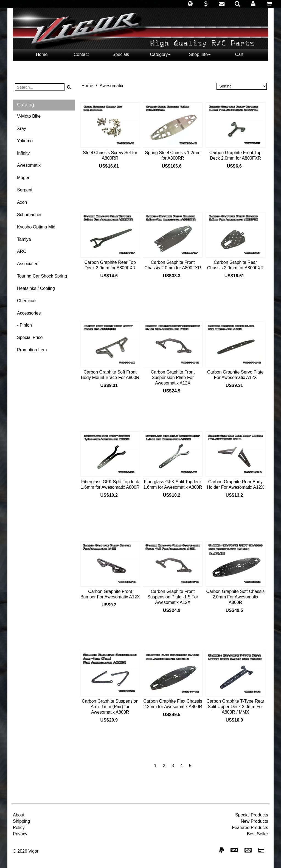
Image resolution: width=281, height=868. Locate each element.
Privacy (20, 834)
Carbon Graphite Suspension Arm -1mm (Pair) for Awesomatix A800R (110, 707)
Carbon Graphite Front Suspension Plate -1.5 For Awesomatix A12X (173, 597)
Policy (19, 828)
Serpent (25, 190)
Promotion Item (32, 350)
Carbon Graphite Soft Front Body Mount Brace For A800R (110, 375)
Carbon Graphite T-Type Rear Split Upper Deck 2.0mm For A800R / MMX (235, 707)
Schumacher (29, 215)
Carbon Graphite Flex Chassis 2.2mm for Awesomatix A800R (173, 704)
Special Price (30, 337)
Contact (81, 54)
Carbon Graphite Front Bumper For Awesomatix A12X (110, 594)
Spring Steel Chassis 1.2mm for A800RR (173, 155)
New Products (254, 821)
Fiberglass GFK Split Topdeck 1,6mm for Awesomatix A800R (110, 484)
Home (42, 54)
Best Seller (258, 834)
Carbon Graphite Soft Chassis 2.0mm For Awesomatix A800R (236, 597)
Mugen (24, 178)
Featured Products (250, 828)
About (19, 815)
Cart (239, 54)
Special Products (252, 815)
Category (160, 54)
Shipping (21, 821)
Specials (121, 54)
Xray (22, 128)
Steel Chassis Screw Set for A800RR (110, 155)
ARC (22, 251)
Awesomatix (29, 165)
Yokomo (25, 141)
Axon (22, 202)
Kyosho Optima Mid (36, 227)
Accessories (29, 313)
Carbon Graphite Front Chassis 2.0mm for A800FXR (173, 265)
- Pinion (24, 325)
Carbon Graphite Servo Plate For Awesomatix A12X (235, 375)
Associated (28, 264)
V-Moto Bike (29, 116)
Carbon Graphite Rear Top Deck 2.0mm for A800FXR (110, 265)
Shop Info (200, 54)
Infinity (23, 153)
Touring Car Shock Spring (42, 276)
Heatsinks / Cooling (36, 288)
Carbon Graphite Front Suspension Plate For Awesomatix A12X (173, 378)
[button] (190, 4)
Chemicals (27, 301)
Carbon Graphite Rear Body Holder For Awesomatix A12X (235, 484)
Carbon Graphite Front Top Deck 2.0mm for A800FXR (235, 155)
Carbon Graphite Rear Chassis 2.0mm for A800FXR (235, 265)
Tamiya (24, 239)
